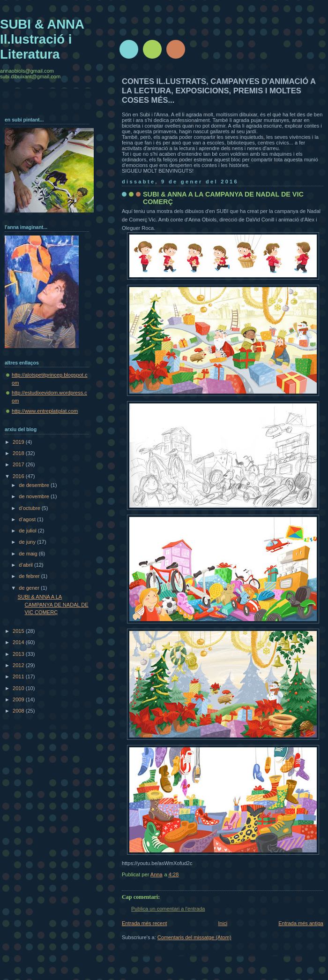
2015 (19, 631)
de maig (29, 554)
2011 (19, 676)
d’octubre (30, 508)
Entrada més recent (144, 923)
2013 (19, 654)
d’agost (28, 519)
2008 (19, 711)
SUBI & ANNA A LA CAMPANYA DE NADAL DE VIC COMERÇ (53, 604)
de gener (30, 588)
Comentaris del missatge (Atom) (194, 937)
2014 (19, 642)
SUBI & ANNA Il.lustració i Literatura (42, 39)
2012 (19, 665)
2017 (19, 464)
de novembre (35, 496)
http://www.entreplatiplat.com (45, 411)
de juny (28, 542)
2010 (19, 688)
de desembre (35, 485)
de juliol (28, 531)
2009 (19, 699)
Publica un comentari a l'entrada (168, 909)
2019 (19, 442)
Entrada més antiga (301, 923)
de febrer (30, 576)
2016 (19, 476)
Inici (223, 923)
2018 (19, 453)
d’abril (26, 565)
